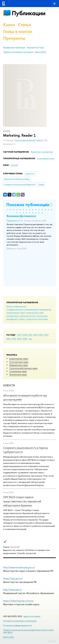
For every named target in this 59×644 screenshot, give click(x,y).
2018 (25, 339)
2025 (30, 335)
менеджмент (12, 319)
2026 (25, 335)
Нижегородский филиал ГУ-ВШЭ (29, 140)
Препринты (14, 38)
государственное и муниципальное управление (29, 309)
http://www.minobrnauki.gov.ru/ (19, 567)
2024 (35, 335)
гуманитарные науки (16, 313)
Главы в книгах (18, 31)
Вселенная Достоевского (21, 216)
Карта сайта (8, 637)
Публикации (29, 13)
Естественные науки (19, 362)
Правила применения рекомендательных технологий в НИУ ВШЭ (28, 631)
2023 (41, 335)
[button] (8, 210)
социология (31, 319)
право (22, 319)
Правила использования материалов (18, 52)
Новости (9, 385)
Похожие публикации (28, 205)
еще (30, 339)
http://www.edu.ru (12, 590)
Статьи (25, 25)
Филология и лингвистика (42, 152)
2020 (14, 339)
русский (14, 165)
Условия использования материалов (20, 621)
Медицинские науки (19, 365)
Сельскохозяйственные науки (23, 368)
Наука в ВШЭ (40, 52)
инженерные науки (35, 313)
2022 (46, 335)
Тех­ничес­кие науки (18, 374)
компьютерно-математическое (21, 316)
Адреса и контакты (32, 616)
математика (42, 316)
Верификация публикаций (14, 48)
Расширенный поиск (35, 48)
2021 (9, 339)
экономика (43, 319)
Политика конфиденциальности (17, 625)
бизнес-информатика (16, 306)
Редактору (52, 641)
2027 (19, 335)
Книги (9, 25)
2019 (19, 339)
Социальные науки (18, 371)
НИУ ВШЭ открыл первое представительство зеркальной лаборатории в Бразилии (22, 501)
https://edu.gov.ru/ (13, 579)
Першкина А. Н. (13, 221)
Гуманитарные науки (19, 359)
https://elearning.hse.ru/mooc (18, 601)
